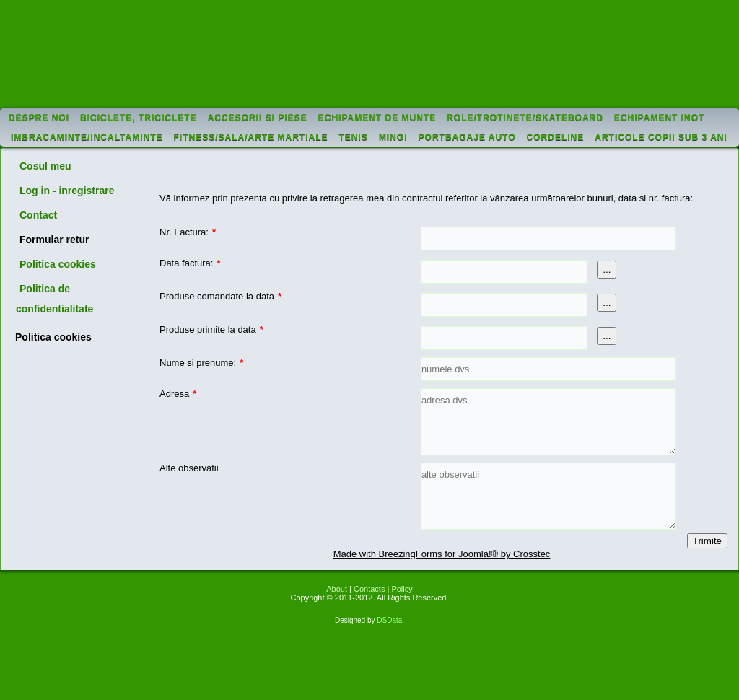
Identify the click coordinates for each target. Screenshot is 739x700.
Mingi (393, 137)
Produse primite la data (211, 329)
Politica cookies (58, 264)
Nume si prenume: (201, 363)
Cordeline (556, 137)
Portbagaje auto (467, 137)
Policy (402, 589)
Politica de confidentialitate (54, 299)
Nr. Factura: (188, 232)
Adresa (178, 394)
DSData (389, 620)
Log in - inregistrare (67, 191)
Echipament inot (659, 118)
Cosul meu (45, 166)
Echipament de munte (377, 118)
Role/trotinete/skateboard (525, 118)
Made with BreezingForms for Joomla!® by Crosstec (442, 554)
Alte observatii (189, 468)
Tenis (354, 137)
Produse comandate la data (220, 296)
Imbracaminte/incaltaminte (87, 137)
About (337, 589)
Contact (38, 215)
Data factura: (190, 263)
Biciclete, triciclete (139, 118)
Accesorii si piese (258, 118)
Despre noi (39, 118)
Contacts (369, 589)
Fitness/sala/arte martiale (251, 137)
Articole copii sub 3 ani (661, 137)
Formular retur (54, 240)
